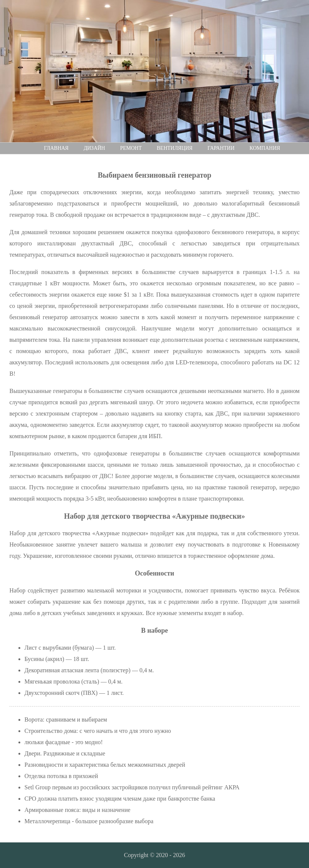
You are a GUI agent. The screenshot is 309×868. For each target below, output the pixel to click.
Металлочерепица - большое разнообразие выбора (89, 821)
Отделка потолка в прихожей (61, 776)
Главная (56, 148)
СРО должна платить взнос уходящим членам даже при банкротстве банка (120, 799)
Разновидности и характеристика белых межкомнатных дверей (105, 765)
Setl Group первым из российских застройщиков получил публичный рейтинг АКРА (132, 787)
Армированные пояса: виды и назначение (77, 810)
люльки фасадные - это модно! (64, 742)
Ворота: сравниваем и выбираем (66, 720)
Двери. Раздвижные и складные (65, 753)
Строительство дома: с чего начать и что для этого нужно (98, 731)
